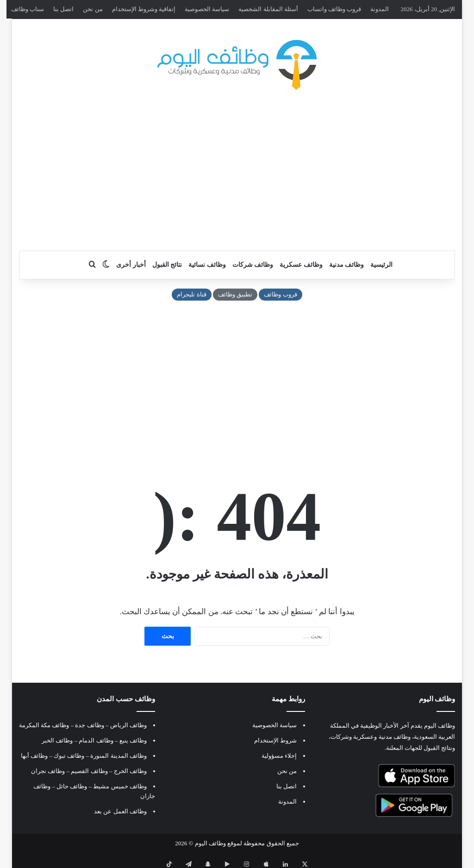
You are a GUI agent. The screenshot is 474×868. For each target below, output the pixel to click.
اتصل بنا (63, 9)
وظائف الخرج (130, 771)
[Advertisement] (237, 176)
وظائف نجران (48, 771)
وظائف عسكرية (301, 265)
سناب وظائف (28, 9)
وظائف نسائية (207, 265)
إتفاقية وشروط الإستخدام (144, 9)
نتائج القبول (167, 265)
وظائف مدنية (347, 265)
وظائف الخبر (57, 740)
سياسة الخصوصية (207, 9)
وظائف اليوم (210, 843)
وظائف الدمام (96, 740)
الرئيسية (381, 265)
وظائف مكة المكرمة (44, 725)
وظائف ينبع (133, 740)
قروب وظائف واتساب (334, 9)
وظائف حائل (72, 786)
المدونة (380, 9)
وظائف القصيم (89, 771)
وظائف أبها (34, 756)
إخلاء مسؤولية (279, 756)
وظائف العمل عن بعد (120, 811)
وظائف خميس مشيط (120, 786)
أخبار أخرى (131, 265)
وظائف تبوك (69, 756)
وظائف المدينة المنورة (118, 756)
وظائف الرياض (128, 725)
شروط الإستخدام (275, 740)
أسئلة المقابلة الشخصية (268, 9)
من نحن (93, 9)
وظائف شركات (253, 265)
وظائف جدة (89, 725)
